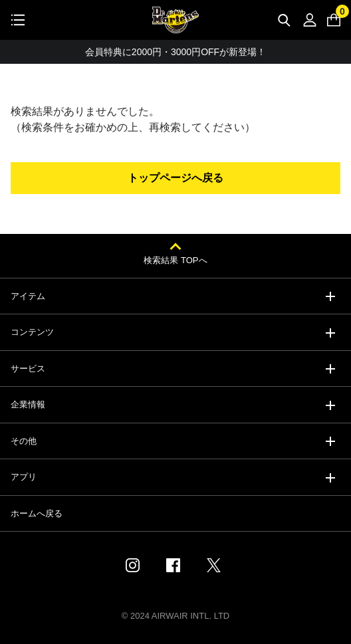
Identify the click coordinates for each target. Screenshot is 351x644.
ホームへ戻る (37, 513)
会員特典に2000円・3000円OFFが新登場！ (175, 54)
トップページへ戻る (175, 178)
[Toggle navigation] (18, 20)
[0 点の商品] (334, 20)
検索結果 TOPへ (175, 260)
